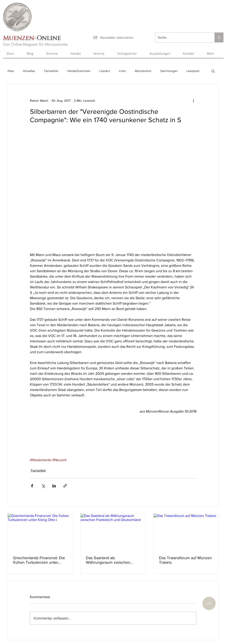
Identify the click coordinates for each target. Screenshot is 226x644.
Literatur (105, 71)
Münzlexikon (143, 71)
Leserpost (193, 71)
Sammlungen (169, 71)
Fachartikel (51, 71)
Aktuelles (29, 71)
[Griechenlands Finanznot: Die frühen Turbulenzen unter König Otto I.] (40, 532)
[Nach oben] (209, 603)
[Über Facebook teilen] (32, 486)
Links (122, 71)
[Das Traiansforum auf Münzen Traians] (186, 532)
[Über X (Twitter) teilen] (43, 486)
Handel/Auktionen (79, 71)
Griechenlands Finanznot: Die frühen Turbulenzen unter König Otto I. (39, 560)
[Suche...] (181, 37)
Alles (11, 71)
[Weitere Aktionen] (194, 101)
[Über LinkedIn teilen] (54, 486)
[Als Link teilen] (65, 486)
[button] (214, 55)
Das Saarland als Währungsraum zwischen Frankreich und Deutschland (111, 560)
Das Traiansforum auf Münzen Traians (185, 560)
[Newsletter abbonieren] (113, 37)
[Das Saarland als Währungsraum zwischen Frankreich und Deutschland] (113, 532)
